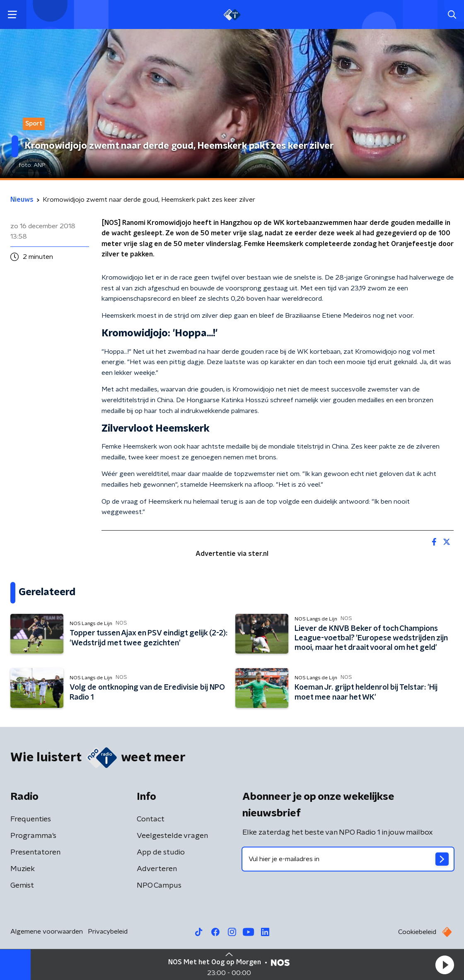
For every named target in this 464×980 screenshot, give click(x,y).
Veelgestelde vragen (172, 836)
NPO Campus (159, 886)
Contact (151, 819)
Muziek (23, 869)
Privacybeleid (108, 932)
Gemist (22, 886)
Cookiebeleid (417, 932)
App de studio (161, 852)
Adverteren (157, 869)
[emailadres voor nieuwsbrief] (348, 859)
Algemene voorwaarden (47, 932)
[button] (445, 965)
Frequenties (31, 819)
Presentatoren (35, 852)
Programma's (33, 836)
